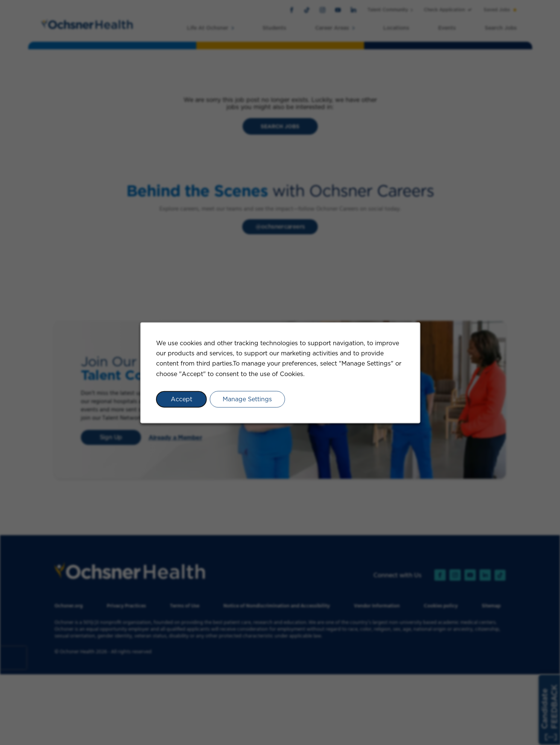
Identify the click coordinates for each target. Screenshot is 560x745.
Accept (181, 399)
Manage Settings (247, 399)
